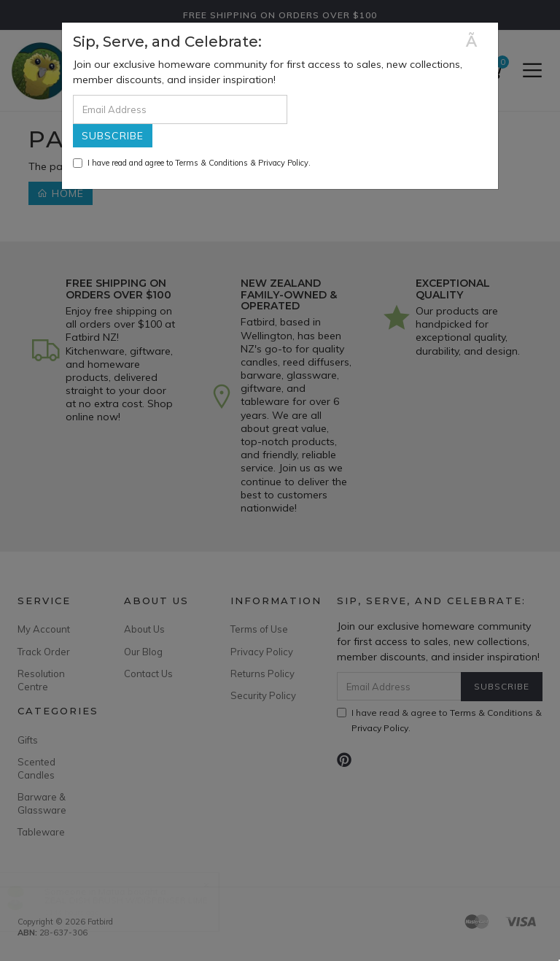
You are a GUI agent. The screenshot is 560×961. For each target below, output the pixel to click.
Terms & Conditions (211, 163)
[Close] (477, 41)
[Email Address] (180, 109)
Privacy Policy (283, 163)
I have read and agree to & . (192, 163)
